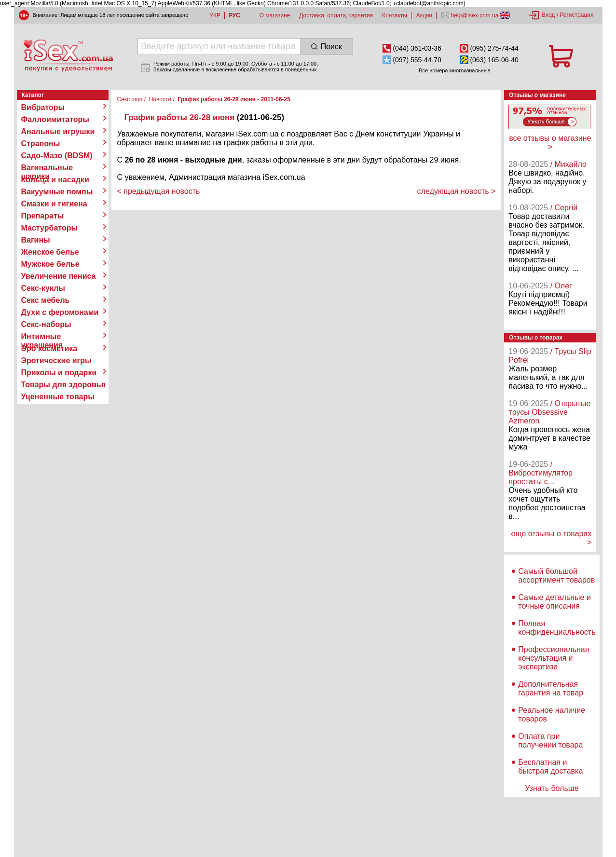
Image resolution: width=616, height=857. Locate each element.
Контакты (395, 15)
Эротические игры (56, 360)
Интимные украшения (42, 337)
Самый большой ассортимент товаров (556, 576)
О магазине (275, 15)
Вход (548, 15)
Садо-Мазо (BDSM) (57, 156)
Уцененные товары (58, 397)
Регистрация (576, 15)
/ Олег (561, 286)
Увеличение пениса (59, 276)
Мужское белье (50, 264)
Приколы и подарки (59, 373)
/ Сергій (564, 208)
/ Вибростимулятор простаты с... (541, 473)
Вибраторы (43, 107)
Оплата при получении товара (550, 741)
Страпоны (41, 143)
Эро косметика (49, 348)
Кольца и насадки (55, 180)
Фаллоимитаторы (55, 119)
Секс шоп (130, 99)
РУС (234, 15)
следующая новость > (457, 191)
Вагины (36, 240)
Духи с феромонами (60, 312)
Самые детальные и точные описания (554, 602)
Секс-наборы (46, 324)
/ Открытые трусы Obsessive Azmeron (549, 412)
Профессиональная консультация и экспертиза (554, 658)
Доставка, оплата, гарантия (336, 15)
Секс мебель (46, 300)
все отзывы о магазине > (550, 143)
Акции (424, 15)
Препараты (43, 216)
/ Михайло (568, 164)
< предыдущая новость (159, 191)
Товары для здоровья (63, 385)
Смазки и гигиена (54, 204)
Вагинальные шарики (47, 168)
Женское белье (50, 252)
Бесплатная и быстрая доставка (550, 767)
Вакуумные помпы (57, 192)
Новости (160, 99)
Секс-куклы (43, 288)
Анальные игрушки (58, 131)
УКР (215, 15)
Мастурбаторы (50, 228)
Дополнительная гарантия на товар (551, 688)
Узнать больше (552, 788)
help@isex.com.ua (475, 15)
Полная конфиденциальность (557, 628)
